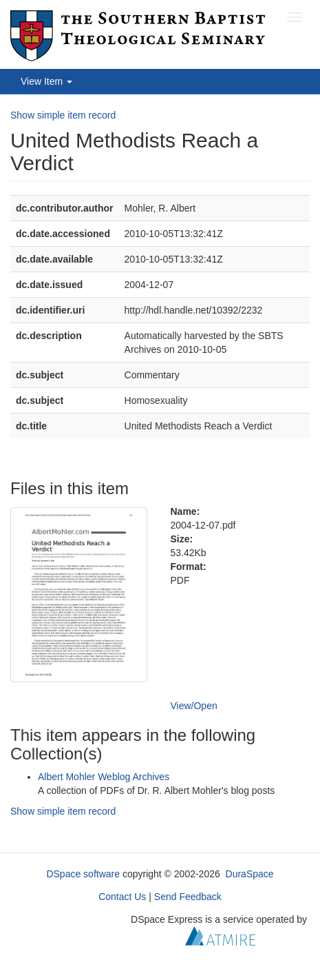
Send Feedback (188, 897)
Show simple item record (63, 115)
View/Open (194, 706)
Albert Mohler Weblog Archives (104, 777)
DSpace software (83, 874)
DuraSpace (250, 874)
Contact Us (122, 897)
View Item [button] (46, 81)
